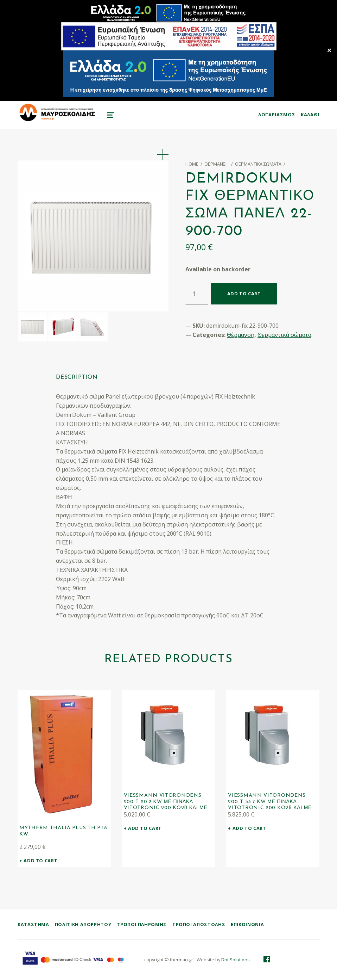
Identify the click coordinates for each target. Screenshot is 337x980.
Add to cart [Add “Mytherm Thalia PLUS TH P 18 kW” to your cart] (40, 861)
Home (192, 164)
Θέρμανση (217, 164)
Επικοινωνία (247, 924)
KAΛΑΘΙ (310, 115)
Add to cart (244, 294)
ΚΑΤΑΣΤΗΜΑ (33, 924)
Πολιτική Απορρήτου (83, 924)
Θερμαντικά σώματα (258, 164)
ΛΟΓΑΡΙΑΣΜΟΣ (277, 115)
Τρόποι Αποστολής (199, 924)
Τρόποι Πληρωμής (142, 924)
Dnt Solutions (236, 960)
